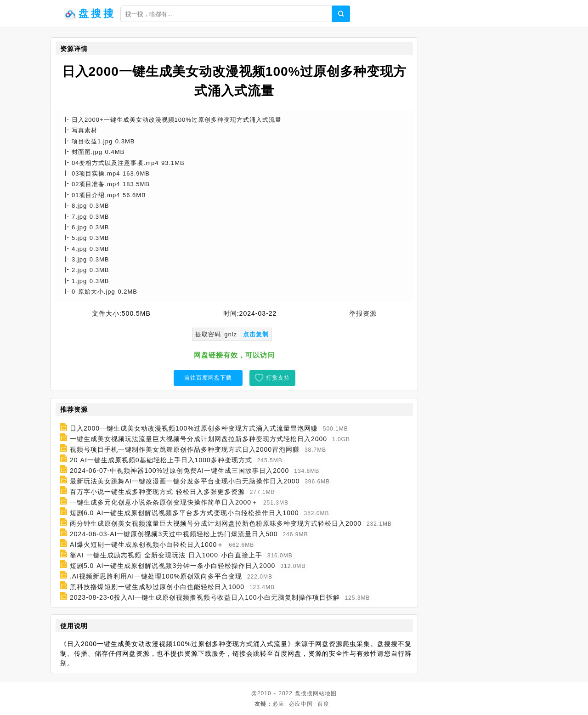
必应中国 (301, 704)
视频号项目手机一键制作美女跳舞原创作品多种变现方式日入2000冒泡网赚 (185, 449)
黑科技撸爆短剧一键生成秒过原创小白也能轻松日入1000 (157, 587)
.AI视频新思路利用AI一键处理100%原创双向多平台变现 (156, 576)
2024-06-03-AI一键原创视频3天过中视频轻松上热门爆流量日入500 (174, 534)
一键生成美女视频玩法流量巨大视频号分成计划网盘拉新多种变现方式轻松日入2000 (198, 439)
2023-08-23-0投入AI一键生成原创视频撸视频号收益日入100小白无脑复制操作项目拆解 (205, 597)
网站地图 (325, 693)
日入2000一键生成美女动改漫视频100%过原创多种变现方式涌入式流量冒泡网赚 (194, 428)
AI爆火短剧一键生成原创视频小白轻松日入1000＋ (147, 545)
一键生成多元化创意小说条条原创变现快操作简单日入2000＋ (164, 502)
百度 (323, 704)
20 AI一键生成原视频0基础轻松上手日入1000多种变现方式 (161, 460)
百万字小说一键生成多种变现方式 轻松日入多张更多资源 (157, 492)
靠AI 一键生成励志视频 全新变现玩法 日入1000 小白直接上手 (166, 555)
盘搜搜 (304, 693)
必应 (278, 704)
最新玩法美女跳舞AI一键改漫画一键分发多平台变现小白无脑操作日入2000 (185, 481)
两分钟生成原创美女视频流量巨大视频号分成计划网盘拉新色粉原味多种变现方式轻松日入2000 (216, 523)
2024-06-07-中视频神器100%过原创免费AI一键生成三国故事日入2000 (179, 471)
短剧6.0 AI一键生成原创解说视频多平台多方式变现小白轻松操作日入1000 (184, 513)
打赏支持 (278, 378)
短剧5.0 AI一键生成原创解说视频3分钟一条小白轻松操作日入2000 (173, 566)
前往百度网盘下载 (208, 378)
